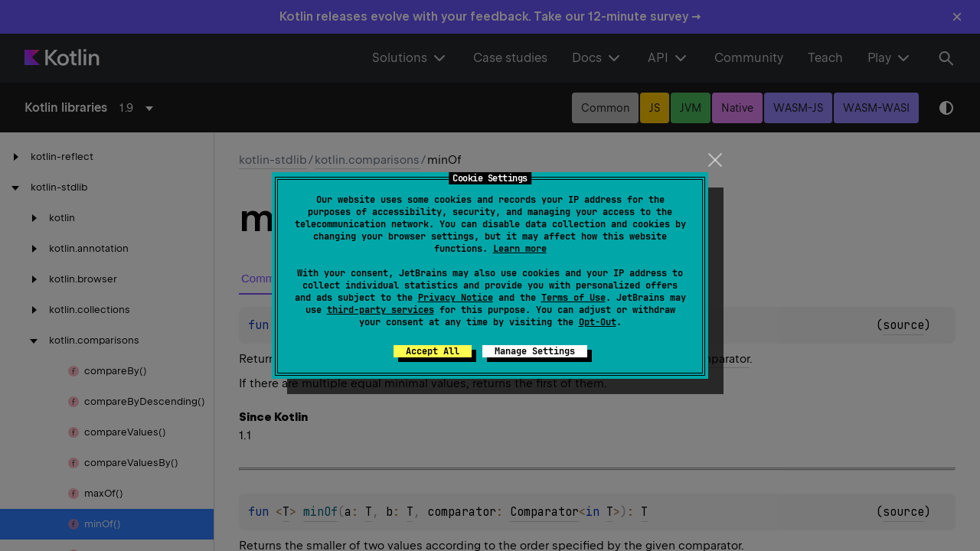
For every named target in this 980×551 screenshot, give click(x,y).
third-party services (381, 310)
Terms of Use (573, 298)
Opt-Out (598, 322)
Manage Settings (535, 351)
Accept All (433, 351)
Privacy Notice (456, 298)
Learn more (520, 249)
